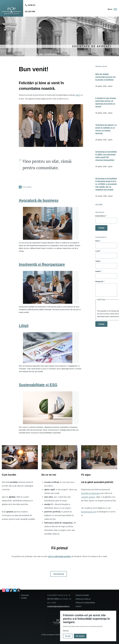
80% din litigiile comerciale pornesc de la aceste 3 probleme (105, 77)
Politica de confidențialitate (85, 603)
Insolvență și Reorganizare (42, 264)
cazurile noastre (88, 497)
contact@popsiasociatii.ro (58, 606)
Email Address (100, 216)
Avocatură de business (39, 200)
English (24, 598)
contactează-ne (88, 512)
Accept (68, 636)
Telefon (98, 261)
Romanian (25, 595)
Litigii (24, 326)
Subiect (98, 271)
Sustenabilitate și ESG (38, 385)
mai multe (99, 204)
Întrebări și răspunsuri (91, 493)
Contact (78, 606)
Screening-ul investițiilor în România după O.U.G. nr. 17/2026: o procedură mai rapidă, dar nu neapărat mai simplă (106, 184)
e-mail (97, 251)
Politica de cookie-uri (83, 599)
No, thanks (80, 636)
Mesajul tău (99, 281)
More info (66, 631)
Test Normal (59, 574)
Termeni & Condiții (82, 595)
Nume (97, 241)
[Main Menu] (112, 9)
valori (78, 95)
